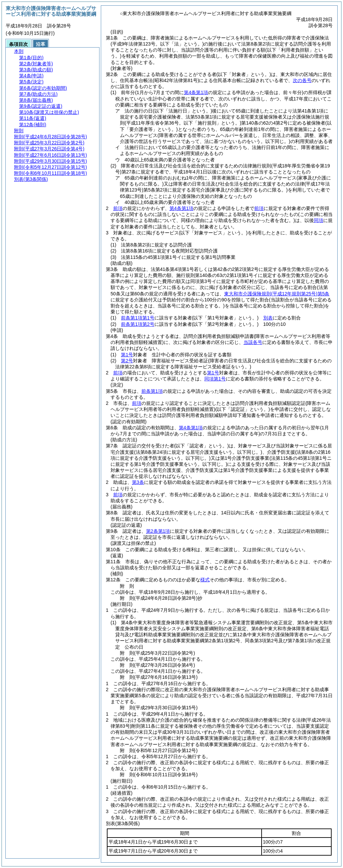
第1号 (127, 355)
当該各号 (253, 342)
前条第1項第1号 (138, 318)
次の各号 (302, 80)
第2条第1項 (158, 531)
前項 (118, 208)
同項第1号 (215, 379)
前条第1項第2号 (138, 324)
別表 (268, 318)
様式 (205, 580)
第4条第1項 (182, 208)
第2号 (127, 361)
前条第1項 (152, 391)
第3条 (138, 482)
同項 (319, 220)
